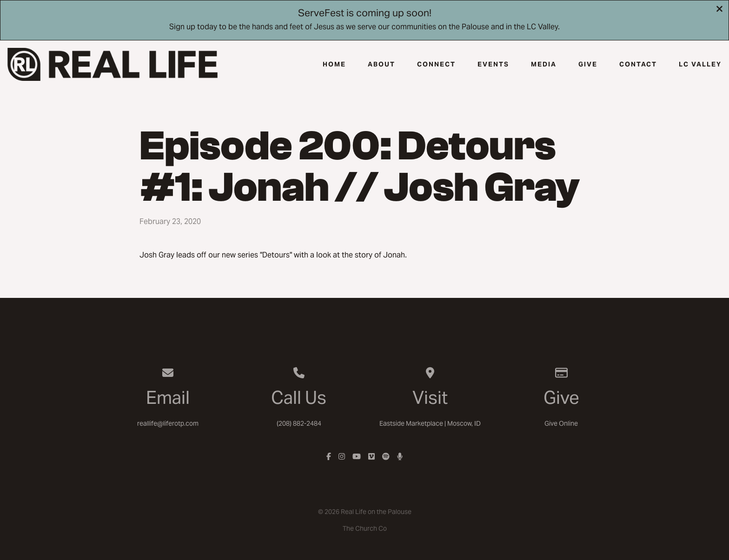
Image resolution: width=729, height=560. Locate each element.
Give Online (561, 423)
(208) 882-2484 (299, 423)
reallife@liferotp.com (168, 423)
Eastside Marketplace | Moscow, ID (430, 423)
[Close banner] (719, 10)
